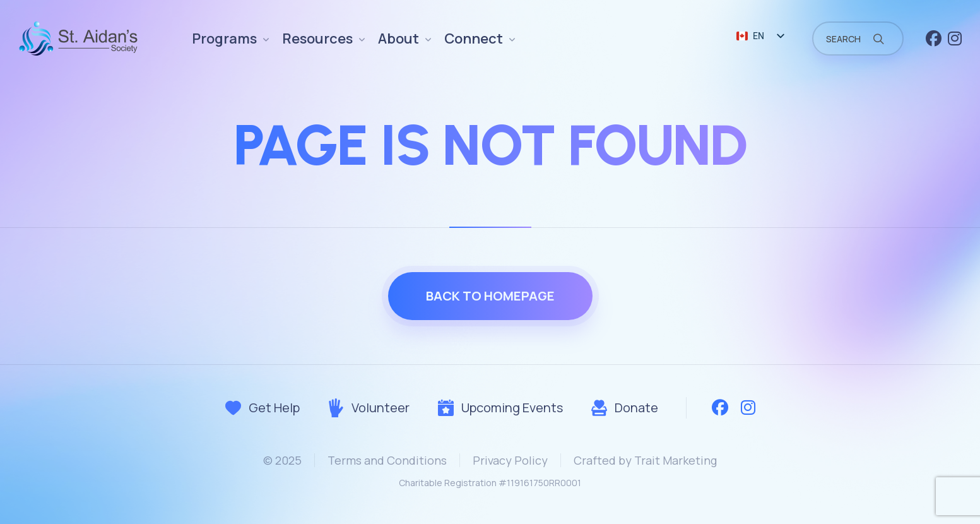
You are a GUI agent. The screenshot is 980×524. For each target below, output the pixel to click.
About (398, 39)
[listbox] (760, 36)
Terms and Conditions (387, 460)
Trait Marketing (676, 460)
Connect (474, 39)
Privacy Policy (510, 460)
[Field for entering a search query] (858, 39)
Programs (224, 39)
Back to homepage (490, 296)
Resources (317, 39)
